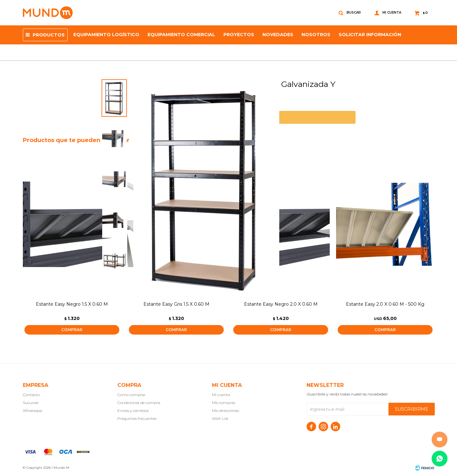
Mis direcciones (225, 411)
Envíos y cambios (133, 411)
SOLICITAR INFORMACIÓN (370, 35)
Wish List (220, 418)
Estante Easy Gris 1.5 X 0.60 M (176, 304)
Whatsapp (33, 411)
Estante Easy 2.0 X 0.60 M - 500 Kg (385, 304)
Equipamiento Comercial (181, 35)
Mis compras (224, 403)
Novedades (278, 35)
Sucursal (31, 403)
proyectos (239, 35)
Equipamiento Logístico (106, 35)
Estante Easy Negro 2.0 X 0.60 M (281, 304)
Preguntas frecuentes (137, 418)
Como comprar (132, 395)
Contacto (31, 395)
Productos (49, 35)
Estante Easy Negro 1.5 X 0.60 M (72, 304)
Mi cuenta (221, 395)
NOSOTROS (316, 35)
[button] (427, 244)
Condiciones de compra (139, 403)
